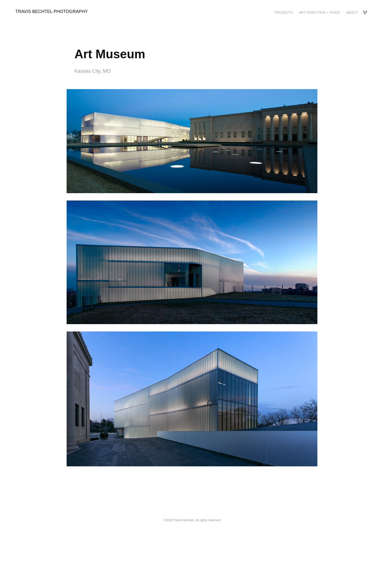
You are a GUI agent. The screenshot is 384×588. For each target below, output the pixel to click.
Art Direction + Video (319, 12)
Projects (284, 12)
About (352, 12)
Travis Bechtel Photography (52, 12)
